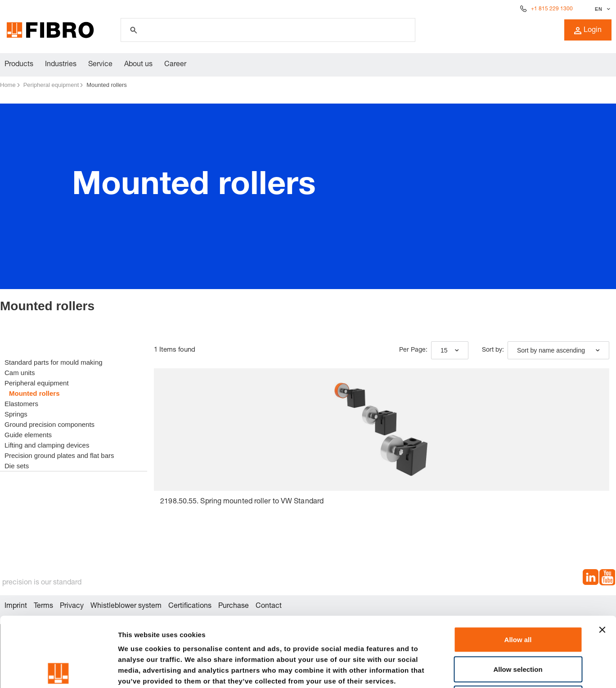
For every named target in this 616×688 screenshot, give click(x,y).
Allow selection (518, 600)
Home (8, 85)
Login (588, 31)
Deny (518, 629)
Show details (472, 670)
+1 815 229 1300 (552, 9)
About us (138, 65)
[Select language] (601, 9)
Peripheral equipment (51, 85)
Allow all (518, 570)
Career (175, 65)
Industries (61, 65)
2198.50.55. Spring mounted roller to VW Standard (242, 502)
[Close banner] (602, 560)
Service (100, 65)
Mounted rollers (107, 85)
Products (19, 65)
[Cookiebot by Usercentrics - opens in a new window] (58, 670)
